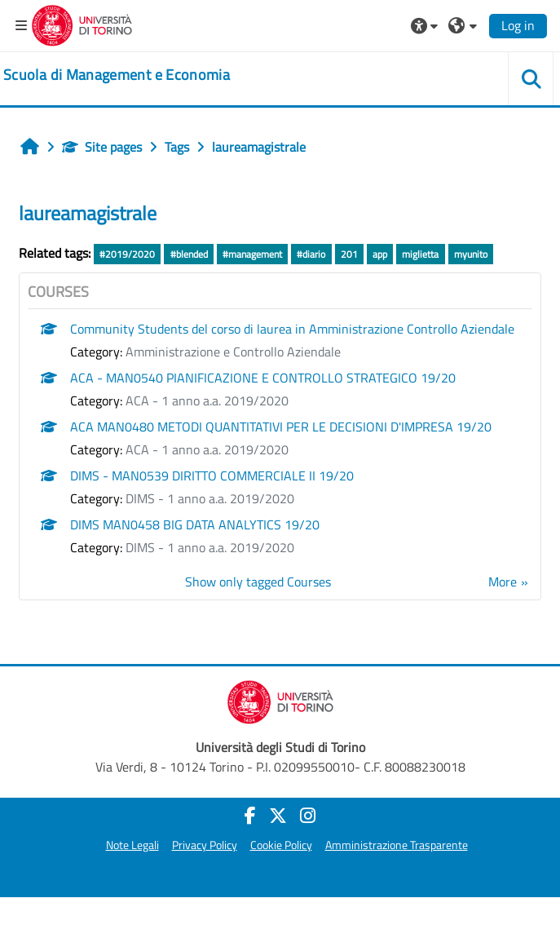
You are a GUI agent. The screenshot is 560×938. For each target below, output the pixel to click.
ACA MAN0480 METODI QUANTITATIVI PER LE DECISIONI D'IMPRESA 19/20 (281, 427)
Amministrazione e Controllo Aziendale (233, 352)
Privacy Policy (205, 845)
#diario (311, 254)
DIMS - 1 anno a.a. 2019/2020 (210, 498)
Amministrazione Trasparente (397, 845)
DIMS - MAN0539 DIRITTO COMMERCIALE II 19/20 (212, 476)
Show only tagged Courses (258, 582)
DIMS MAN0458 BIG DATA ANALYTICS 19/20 (195, 524)
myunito (471, 254)
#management (252, 254)
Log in (518, 25)
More (503, 582)
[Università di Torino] (82, 24)
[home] (117, 75)
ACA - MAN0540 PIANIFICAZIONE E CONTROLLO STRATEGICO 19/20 (263, 378)
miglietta (420, 254)
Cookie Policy (281, 845)
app (380, 254)
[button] (426, 25)
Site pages (102, 147)
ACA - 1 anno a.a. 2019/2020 (207, 400)
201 (349, 254)
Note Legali (132, 845)
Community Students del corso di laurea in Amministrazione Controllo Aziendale (292, 329)
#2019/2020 (127, 254)
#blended (189, 254)
